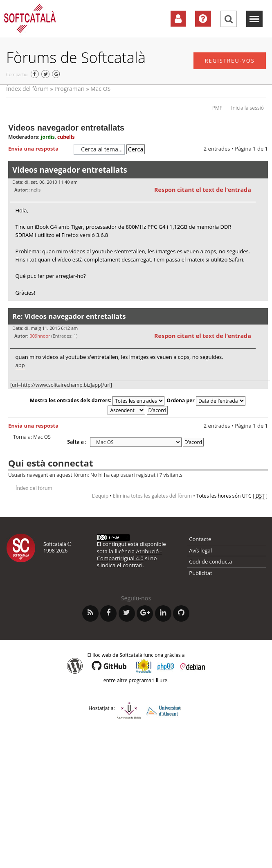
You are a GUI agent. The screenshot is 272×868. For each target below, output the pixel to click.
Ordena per (206, 400)
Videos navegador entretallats (66, 128)
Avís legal (200, 550)
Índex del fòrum (27, 89)
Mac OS (100, 89)
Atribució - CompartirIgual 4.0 (129, 555)
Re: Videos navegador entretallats (69, 316)
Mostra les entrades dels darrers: (97, 400)
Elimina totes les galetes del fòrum (152, 496)
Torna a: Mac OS (32, 437)
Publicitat (200, 573)
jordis (48, 137)
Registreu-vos (230, 61)
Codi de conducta (210, 561)
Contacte (200, 539)
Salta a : (77, 442)
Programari (70, 89)
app (20, 365)
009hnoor (40, 336)
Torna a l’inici (262, 306)
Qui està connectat (51, 463)
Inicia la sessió (247, 108)
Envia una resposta (39, 149)
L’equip (100, 496)
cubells (66, 137)
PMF (217, 108)
